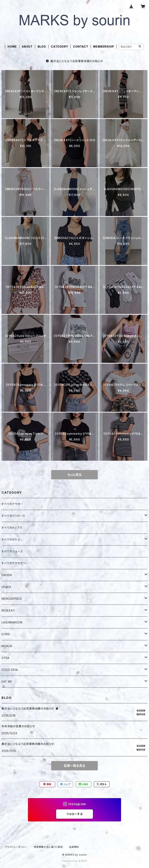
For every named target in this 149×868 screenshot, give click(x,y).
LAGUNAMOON (12, 622)
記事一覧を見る (74, 766)
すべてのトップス (12, 528)
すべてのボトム (11, 539)
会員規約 (74, 847)
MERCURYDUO (12, 599)
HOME (12, 46)
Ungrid (6, 587)
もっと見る (74, 475)
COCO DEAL (10, 670)
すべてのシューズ (12, 551)
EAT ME (7, 682)
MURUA (7, 646)
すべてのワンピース (13, 516)
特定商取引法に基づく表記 (48, 847)
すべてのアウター (12, 504)
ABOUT (27, 46)
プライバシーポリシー (16, 847)
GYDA (6, 658)
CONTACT (81, 46)
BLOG (42, 46)
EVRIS (6, 634)
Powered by (74, 861)
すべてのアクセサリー (15, 563)
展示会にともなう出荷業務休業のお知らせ (74, 61)
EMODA (7, 575)
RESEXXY (8, 610)
